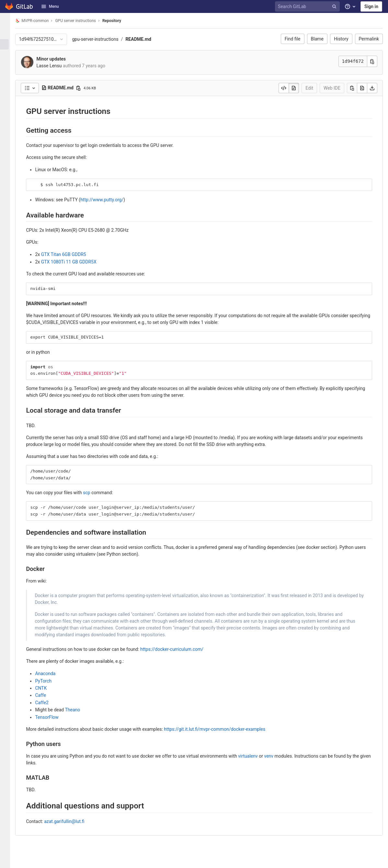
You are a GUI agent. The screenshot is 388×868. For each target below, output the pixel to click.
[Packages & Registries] (8, 108)
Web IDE (332, 88)
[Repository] (8, 44)
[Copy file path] (84, 88)
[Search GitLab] (308, 7)
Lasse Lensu (54, 66)
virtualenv (253, 756)
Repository (117, 21)
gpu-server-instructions (101, 39)
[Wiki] (8, 130)
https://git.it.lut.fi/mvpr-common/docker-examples (220, 729)
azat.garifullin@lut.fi (70, 821)
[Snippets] (8, 140)
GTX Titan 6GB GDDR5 (69, 254)
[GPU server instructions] (8, 21)
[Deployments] (8, 87)
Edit (309, 88)
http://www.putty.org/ (107, 200)
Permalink (369, 39)
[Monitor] (8, 98)
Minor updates (57, 59)
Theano (78, 710)
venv (274, 756)
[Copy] (352, 88)
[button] (8, 860)
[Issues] (8, 55)
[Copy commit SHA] (372, 61)
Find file (293, 39)
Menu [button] (50, 6)
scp (92, 493)
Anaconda (51, 673)
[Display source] (284, 88)
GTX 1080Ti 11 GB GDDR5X (74, 262)
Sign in (371, 6)
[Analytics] (8, 119)
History (341, 39)
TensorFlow (52, 717)
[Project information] (8, 34)
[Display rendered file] (294, 88)
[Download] (372, 88)
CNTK (46, 688)
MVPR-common (37, 21)
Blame (317, 39)
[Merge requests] (8, 66)
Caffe (46, 695)
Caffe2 (47, 703)
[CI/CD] (8, 76)
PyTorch (49, 681)
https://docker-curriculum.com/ (177, 649)
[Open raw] (362, 88)
